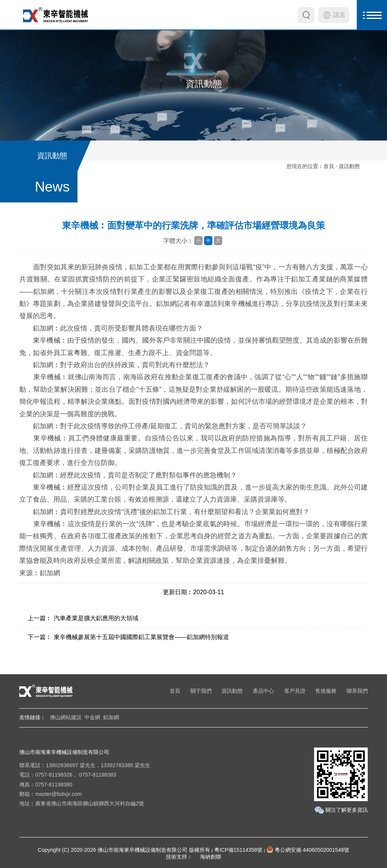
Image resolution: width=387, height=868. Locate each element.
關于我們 (201, 691)
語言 (339, 15)
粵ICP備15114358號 (238, 850)
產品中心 (263, 691)
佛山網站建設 (66, 717)
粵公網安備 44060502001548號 (308, 850)
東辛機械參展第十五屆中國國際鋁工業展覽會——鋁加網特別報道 (141, 637)
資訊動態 (232, 691)
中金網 (92, 717)
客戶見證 (295, 691)
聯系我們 (357, 691)
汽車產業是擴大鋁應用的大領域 (96, 618)
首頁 (329, 166)
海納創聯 (211, 857)
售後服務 (326, 691)
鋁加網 (111, 717)
